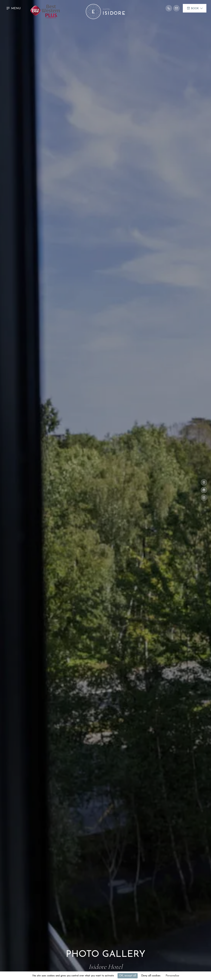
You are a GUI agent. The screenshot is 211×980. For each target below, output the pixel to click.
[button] (14, 8)
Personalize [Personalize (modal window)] (172, 976)
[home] (105, 8)
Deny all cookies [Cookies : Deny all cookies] (151, 976)
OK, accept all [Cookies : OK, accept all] (128, 976)
